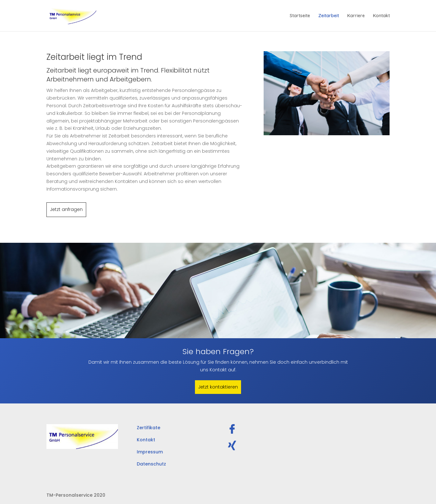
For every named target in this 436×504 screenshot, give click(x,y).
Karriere (356, 16)
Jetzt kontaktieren (218, 387)
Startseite (300, 16)
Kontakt (381, 16)
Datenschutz (151, 464)
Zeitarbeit (329, 16)
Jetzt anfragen (66, 209)
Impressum (150, 452)
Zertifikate (149, 428)
